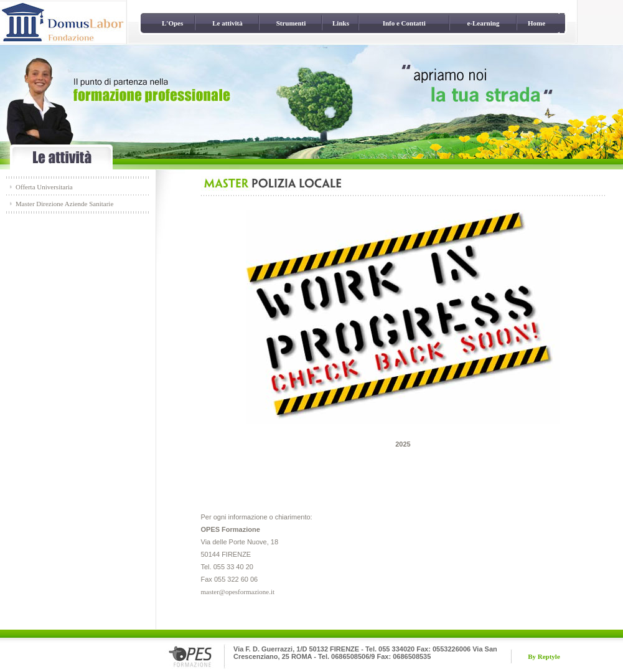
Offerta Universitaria (44, 187)
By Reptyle (544, 656)
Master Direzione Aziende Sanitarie (64, 204)
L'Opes (172, 23)
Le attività (227, 23)
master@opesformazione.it (238, 592)
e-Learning (483, 23)
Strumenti (291, 23)
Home (536, 23)
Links (341, 23)
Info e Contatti (404, 23)
